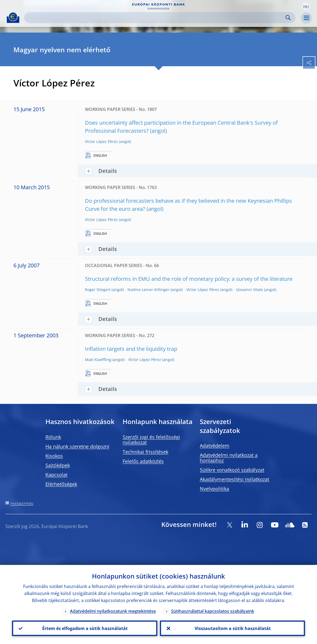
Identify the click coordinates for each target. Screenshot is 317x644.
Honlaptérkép (22, 503)
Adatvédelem (215, 446)
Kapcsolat (56, 475)
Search (288, 18)
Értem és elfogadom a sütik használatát (85, 628)
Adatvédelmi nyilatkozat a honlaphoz (229, 458)
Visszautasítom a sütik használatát (232, 628)
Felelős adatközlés (143, 461)
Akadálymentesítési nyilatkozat (234, 479)
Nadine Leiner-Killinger (148, 290)
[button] (306, 6)
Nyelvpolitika (214, 489)
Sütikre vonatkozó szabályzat (232, 470)
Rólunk (53, 437)
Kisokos (54, 456)
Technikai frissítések (145, 452)
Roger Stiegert (98, 290)
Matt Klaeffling (98, 360)
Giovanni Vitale (250, 290)
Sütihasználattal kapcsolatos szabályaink (213, 611)
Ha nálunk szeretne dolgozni (77, 446)
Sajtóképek (58, 465)
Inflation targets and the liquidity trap (131, 349)
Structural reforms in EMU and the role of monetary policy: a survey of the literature (189, 279)
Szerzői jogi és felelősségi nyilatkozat (151, 440)
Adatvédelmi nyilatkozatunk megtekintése (113, 611)
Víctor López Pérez (101, 141)
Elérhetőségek (61, 484)
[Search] (156, 18)
